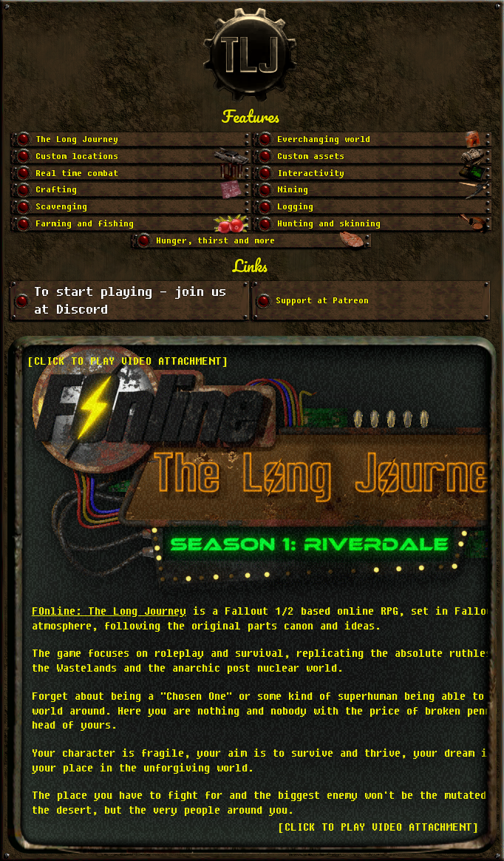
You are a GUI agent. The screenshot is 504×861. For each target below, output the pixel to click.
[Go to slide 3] (130, 157)
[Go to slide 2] (372, 140)
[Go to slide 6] (372, 174)
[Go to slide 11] (130, 224)
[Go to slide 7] (130, 190)
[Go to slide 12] (372, 224)
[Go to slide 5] (130, 174)
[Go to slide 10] (372, 207)
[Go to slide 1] (130, 140)
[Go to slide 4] (372, 157)
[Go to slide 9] (130, 207)
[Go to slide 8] (372, 190)
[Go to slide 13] (251, 242)
